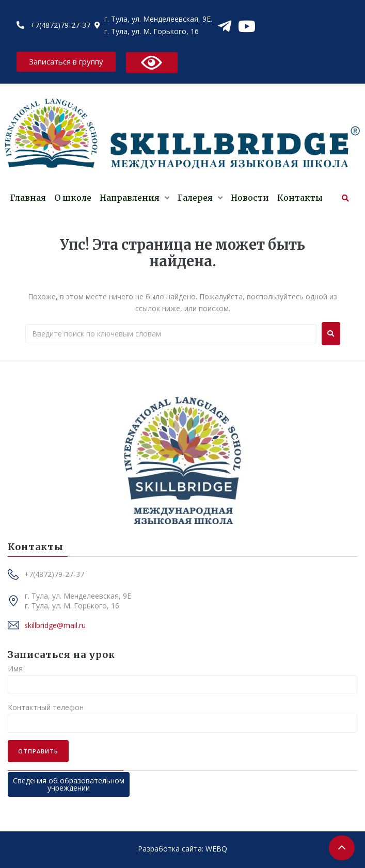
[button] (66, 62)
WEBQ (216, 849)
